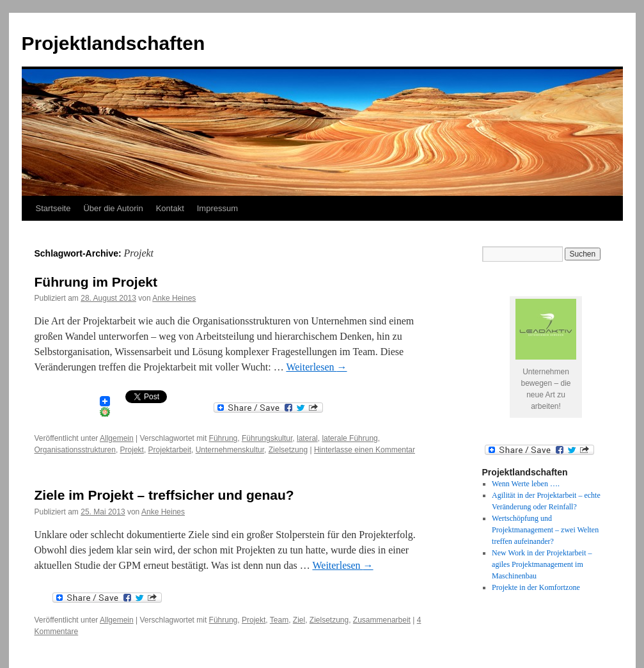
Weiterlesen (316, 367)
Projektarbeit (170, 450)
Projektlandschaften (114, 43)
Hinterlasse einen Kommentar (365, 450)
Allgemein (117, 438)
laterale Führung (349, 438)
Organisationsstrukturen (75, 450)
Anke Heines (174, 298)
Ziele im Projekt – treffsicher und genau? (164, 495)
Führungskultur (267, 438)
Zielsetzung (288, 450)
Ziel (299, 620)
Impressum (217, 208)
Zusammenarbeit (382, 620)
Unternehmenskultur (230, 450)
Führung (224, 438)
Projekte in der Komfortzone (536, 587)
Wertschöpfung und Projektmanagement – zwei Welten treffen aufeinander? (545, 530)
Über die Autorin (113, 208)
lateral (307, 438)
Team (279, 620)
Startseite (53, 208)
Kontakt (170, 208)
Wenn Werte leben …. (526, 484)
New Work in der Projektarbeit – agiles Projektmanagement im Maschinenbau (542, 564)
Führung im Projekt (96, 282)
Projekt (132, 450)
